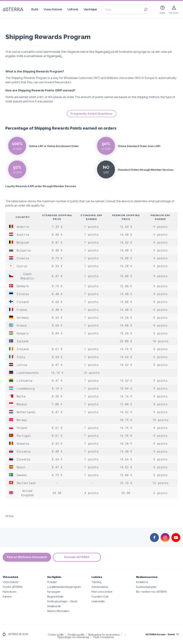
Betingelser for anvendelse (104, 635)
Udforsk (73, 9)
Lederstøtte (98, 601)
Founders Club (100, 596)
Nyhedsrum (9, 592)
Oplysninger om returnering (73, 637)
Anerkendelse (100, 587)
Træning (96, 582)
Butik (35, 9)
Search (146, 9)
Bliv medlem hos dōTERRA (151, 592)
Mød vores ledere (102, 592)
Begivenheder (55, 596)
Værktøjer (90, 9)
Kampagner (54, 592)
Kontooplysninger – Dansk (62, 601)
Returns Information (58, 611)
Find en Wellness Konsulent (27, 557)
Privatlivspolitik (76, 635)
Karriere (7, 596)
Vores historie (53, 9)
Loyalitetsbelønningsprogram (64, 587)
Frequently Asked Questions (92, 114)
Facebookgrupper (146, 587)
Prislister (52, 582)
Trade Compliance (103, 637)
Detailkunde (54, 606)
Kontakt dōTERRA (77, 557)
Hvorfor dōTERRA (13, 587)
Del (9, 516)
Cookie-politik (56, 635)
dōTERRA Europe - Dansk (160, 635)
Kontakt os (142, 582)
